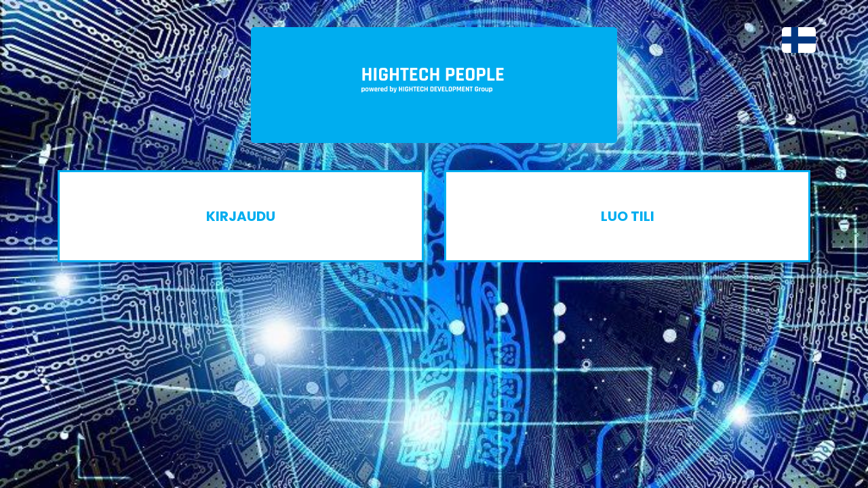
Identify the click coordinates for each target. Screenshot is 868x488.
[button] (792, 40)
